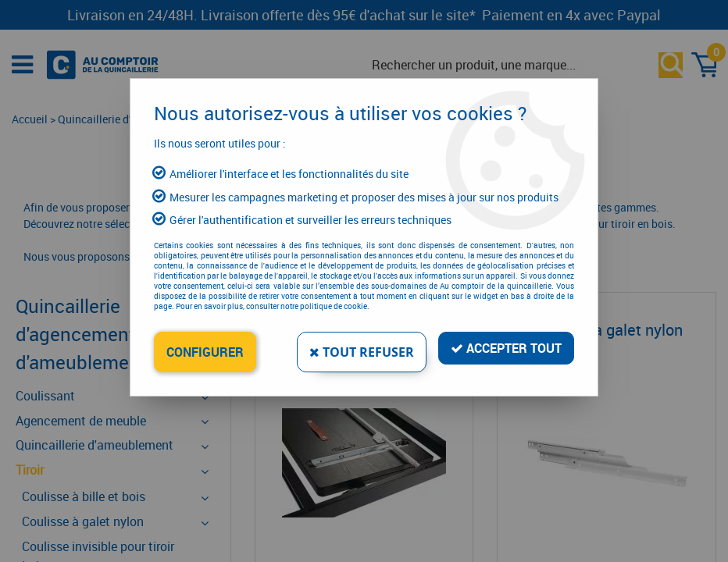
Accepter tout (506, 348)
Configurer (205, 352)
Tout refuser (362, 352)
